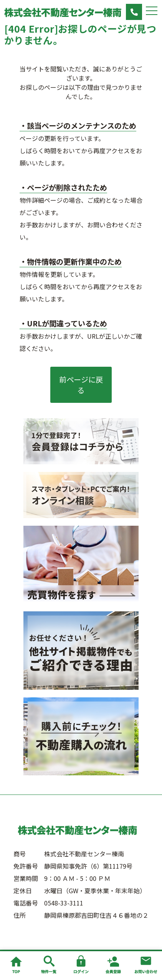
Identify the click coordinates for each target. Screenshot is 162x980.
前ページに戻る (81, 385)
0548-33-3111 (64, 903)
